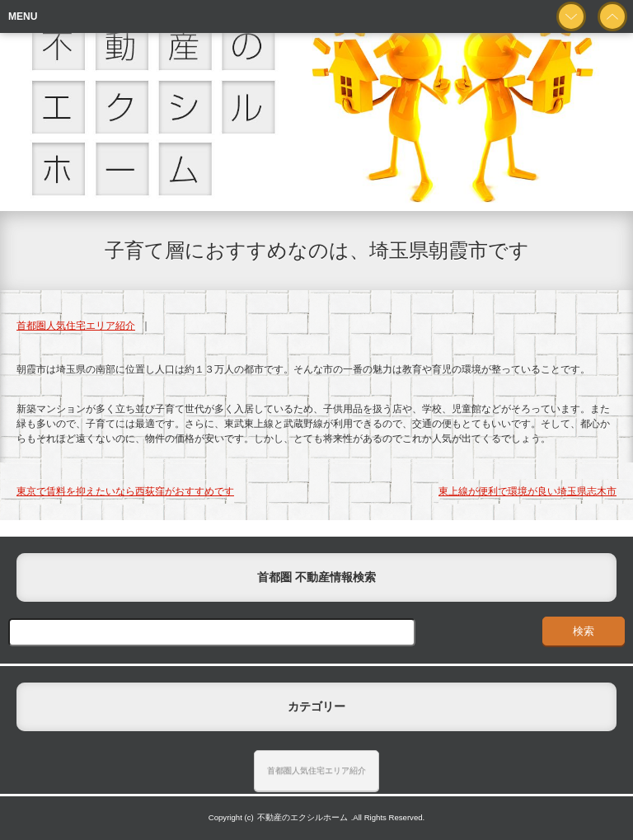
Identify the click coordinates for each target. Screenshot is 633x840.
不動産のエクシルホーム (302, 817)
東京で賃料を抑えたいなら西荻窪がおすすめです (125, 491)
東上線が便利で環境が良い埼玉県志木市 (527, 491)
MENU (23, 16)
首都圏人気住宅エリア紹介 (76, 326)
